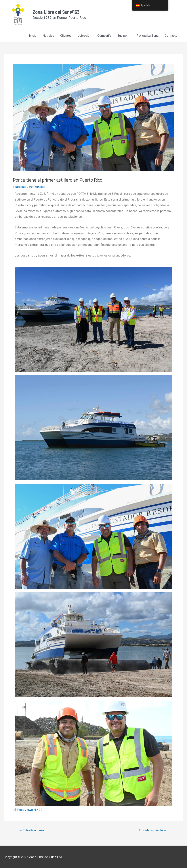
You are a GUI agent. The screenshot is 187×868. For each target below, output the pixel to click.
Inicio (33, 36)
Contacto (171, 36)
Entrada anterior (32, 830)
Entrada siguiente (153, 830)
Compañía (104, 36)
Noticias (48, 36)
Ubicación (84, 36)
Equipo (122, 36)
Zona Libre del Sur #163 (56, 12)
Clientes (66, 36)
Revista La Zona (148, 36)
